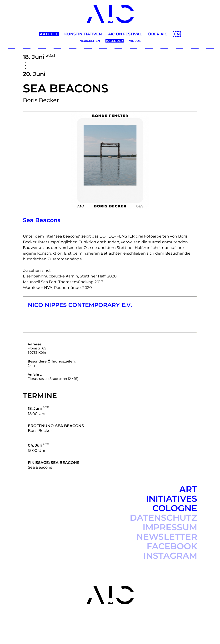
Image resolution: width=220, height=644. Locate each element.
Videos (135, 41)
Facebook (172, 546)
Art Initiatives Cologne (172, 499)
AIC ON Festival (125, 34)
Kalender (115, 41)
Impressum (170, 527)
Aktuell (49, 34)
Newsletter (167, 537)
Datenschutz (163, 518)
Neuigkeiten (90, 41)
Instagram (170, 556)
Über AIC (158, 34)
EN (177, 34)
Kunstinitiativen (83, 34)
